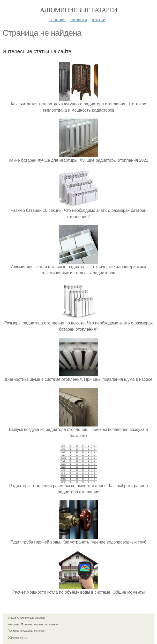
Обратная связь (17, 638)
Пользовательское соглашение (40, 624)
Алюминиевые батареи (78, 10)
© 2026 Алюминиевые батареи (26, 618)
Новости (79, 20)
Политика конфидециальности (26, 631)
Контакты (13, 624)
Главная (58, 20)
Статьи (99, 20)
